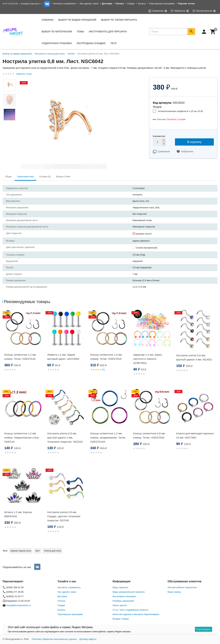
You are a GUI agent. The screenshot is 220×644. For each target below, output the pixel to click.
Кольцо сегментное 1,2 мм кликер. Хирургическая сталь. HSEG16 (22, 438)
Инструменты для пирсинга (108, 32)
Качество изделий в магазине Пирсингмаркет (136, 614)
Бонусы (142, 4)
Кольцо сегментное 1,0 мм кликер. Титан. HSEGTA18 (106, 357)
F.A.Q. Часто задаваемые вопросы (130, 610)
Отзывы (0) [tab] (45, 177)
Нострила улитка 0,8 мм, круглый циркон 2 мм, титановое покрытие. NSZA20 (65, 438)
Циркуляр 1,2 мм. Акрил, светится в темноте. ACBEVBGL (148, 359)
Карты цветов (120, 605)
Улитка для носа (53, 551)
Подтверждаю (203, 629)
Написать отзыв (24, 74)
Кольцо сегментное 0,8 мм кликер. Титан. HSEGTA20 (149, 435)
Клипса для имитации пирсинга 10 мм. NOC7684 (195, 435)
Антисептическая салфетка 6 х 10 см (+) (180, 111)
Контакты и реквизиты (65, 4)
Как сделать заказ (89, 4)
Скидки (131, 4)
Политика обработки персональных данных (54, 639)
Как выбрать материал (124, 596)
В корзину (194, 142)
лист (38, 551)
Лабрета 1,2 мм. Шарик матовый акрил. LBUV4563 (63, 357)
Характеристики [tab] (25, 177)
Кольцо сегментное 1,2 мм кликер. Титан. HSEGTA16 (20, 357)
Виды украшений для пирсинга (129, 592)
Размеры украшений (123, 601)
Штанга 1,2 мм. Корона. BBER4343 (18, 514)
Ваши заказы (174, 592)
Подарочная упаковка (57, 43)
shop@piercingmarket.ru (31, 4)
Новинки (48, 20)
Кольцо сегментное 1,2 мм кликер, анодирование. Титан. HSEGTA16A (108, 438)
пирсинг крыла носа (21, 551)
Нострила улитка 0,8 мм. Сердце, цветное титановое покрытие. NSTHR (64, 516)
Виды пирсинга (120, 587)
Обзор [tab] (8, 177)
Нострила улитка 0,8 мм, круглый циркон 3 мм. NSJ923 (194, 357)
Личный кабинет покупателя (182, 587)
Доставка (62, 596)
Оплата (61, 601)
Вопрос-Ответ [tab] (63, 177)
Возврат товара (121, 619)
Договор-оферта (88, 639)
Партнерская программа (162, 4)
